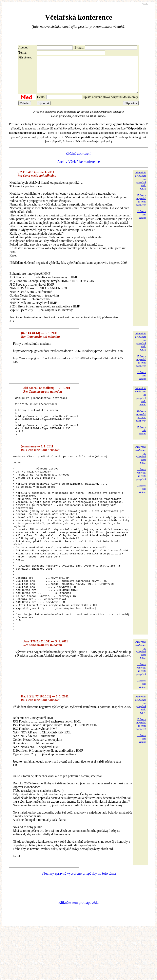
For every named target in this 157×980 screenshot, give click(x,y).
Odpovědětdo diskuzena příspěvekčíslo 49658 (140, 700)
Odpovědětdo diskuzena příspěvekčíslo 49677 (140, 755)
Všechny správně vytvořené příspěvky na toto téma (78, 924)
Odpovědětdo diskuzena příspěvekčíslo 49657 (140, 470)
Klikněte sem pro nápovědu (78, 953)
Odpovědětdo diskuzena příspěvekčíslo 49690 (140, 404)
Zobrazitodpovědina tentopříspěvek (141, 207)
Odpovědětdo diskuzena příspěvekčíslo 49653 (140, 188)
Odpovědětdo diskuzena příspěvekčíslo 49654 (140, 349)
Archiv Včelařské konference (78, 169)
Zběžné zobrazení (78, 161)
